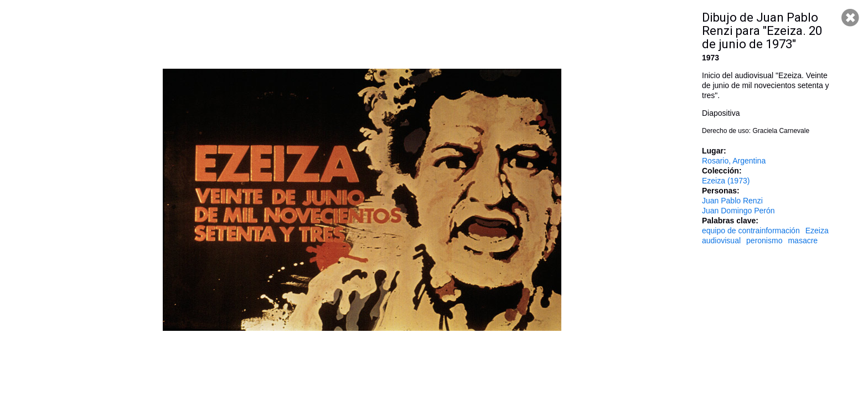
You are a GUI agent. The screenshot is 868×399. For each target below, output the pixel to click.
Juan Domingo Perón (738, 211)
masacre (803, 241)
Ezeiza (817, 231)
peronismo (764, 241)
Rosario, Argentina (734, 161)
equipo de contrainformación (751, 231)
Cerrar (850, 18)
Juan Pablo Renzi (732, 201)
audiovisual (721, 241)
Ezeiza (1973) (726, 181)
